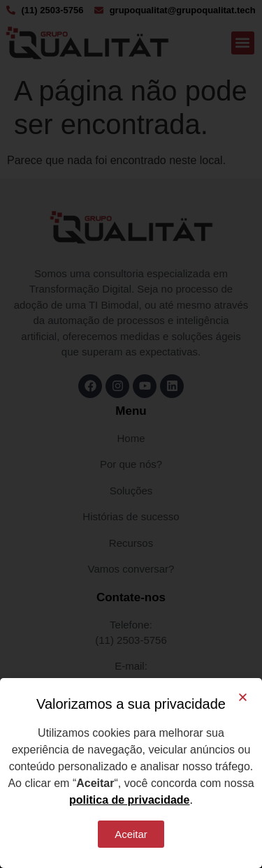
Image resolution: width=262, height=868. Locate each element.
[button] (243, 697)
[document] (131, 434)
